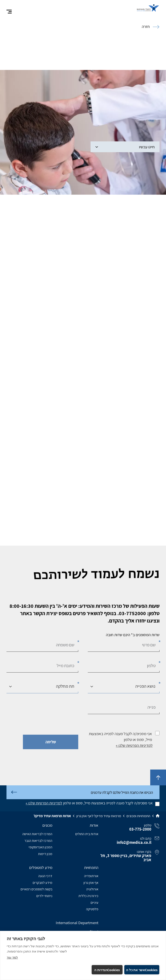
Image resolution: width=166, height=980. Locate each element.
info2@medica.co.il (134, 842)
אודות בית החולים (87, 834)
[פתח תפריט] (9, 12)
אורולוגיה (92, 889)
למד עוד (12, 957)
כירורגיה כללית (88, 896)
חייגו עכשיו (125, 147)
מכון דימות (45, 854)
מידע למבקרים (42, 883)
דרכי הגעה (45, 876)
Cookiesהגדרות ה (107, 970)
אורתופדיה (91, 876)
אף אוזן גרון (91, 883)
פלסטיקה (92, 909)
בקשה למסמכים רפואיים (36, 889)
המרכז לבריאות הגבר (38, 841)
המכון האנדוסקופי (40, 847)
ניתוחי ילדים (44, 896)
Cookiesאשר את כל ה (142, 970)
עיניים (94, 903)
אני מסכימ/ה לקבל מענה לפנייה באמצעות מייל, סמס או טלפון (120, 737)
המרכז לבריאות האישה (37, 834)
